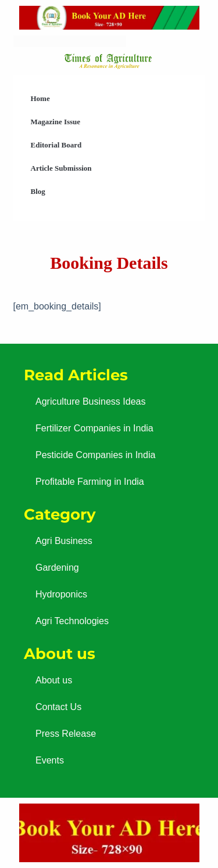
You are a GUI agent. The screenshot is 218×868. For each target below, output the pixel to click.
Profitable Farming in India (90, 482)
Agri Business (64, 541)
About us (54, 680)
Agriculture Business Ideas (90, 401)
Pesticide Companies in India (95, 455)
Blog (38, 191)
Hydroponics (61, 594)
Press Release (66, 734)
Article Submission (61, 168)
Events (50, 760)
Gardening (57, 568)
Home (40, 98)
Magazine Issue (56, 122)
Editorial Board (56, 145)
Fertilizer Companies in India (94, 428)
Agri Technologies (72, 621)
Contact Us (58, 707)
